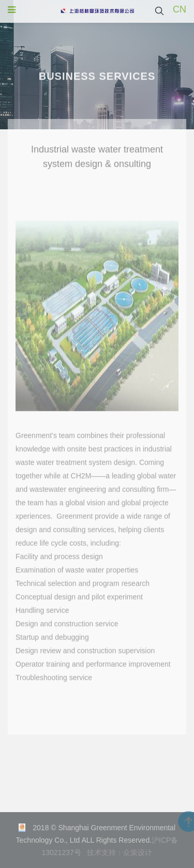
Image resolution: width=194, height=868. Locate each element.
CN (180, 9)
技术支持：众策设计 (120, 852)
